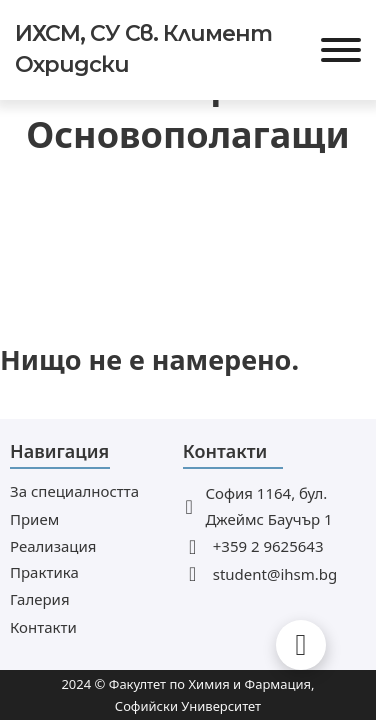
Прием (34, 519)
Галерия (40, 599)
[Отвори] (341, 50)
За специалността (74, 491)
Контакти (43, 627)
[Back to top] (301, 645)
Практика (44, 572)
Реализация (53, 546)
